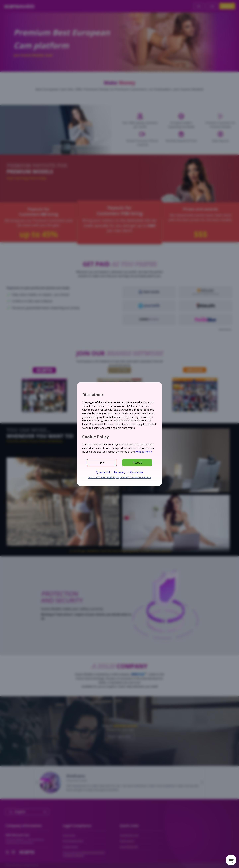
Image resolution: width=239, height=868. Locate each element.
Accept (137, 463)
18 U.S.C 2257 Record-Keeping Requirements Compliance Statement (119, 477)
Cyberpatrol (103, 472)
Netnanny (120, 472)
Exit (102, 463)
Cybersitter (137, 472)
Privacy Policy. (144, 452)
